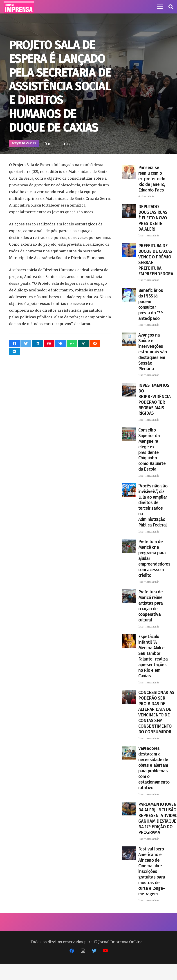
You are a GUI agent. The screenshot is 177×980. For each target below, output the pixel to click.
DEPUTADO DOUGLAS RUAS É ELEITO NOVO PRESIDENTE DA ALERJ (153, 218)
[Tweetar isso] (26, 344)
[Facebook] (72, 951)
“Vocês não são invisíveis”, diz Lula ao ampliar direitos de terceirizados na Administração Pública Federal (153, 506)
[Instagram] (83, 951)
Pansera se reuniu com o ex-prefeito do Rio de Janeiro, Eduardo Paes (152, 179)
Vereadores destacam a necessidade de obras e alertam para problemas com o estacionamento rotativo (154, 768)
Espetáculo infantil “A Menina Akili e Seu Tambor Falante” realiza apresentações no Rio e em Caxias (153, 656)
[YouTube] (105, 951)
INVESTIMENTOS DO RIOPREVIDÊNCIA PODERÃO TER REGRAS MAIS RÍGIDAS (155, 399)
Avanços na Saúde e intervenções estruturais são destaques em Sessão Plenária (153, 352)
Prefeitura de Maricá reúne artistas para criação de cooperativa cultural (151, 606)
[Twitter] (94, 951)
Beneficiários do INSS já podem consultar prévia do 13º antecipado (151, 304)
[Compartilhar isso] (14, 344)
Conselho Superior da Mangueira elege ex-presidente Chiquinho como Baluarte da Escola (152, 450)
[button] (171, 7)
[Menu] (160, 7)
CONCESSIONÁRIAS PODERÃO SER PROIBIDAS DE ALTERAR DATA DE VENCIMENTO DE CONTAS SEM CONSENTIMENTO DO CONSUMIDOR (156, 712)
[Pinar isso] (49, 344)
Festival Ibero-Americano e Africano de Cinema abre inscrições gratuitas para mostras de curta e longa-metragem (152, 871)
